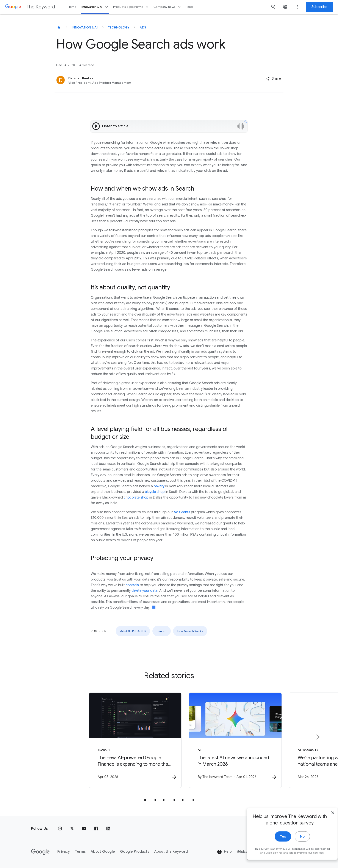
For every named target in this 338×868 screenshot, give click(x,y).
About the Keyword (171, 852)
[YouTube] (84, 829)
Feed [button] (189, 7)
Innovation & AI (95, 7)
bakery (159, 486)
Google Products (135, 852)
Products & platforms (131, 7)
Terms (80, 852)
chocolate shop (136, 497)
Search (162, 631)
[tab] (145, 800)
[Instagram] (60, 829)
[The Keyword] (59, 27)
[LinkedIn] (108, 829)
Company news (168, 7)
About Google (103, 852)
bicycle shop (155, 492)
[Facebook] (96, 829)
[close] (325, 826)
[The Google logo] (40, 852)
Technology (119, 27)
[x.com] (72, 829)
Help (224, 852)
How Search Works (190, 631)
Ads (143, 27)
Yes (275, 850)
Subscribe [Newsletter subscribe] (319, 7)
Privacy (64, 852)
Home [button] (72, 7)
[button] (273, 79)
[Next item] (318, 737)
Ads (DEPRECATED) (133, 631)
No (294, 850)
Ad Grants (182, 512)
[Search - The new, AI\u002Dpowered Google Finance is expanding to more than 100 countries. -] (113, 740)
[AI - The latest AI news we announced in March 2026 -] (225, 740)
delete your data (145, 591)
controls (132, 585)
